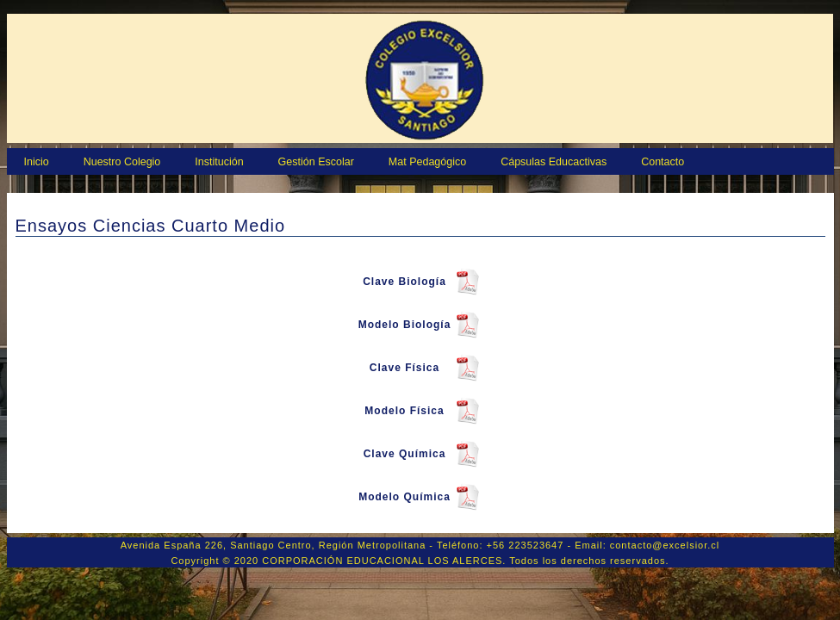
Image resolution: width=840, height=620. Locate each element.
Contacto (663, 162)
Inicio (37, 162)
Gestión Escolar (316, 162)
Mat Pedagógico (427, 162)
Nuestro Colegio (122, 162)
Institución (219, 162)
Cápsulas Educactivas (554, 162)
